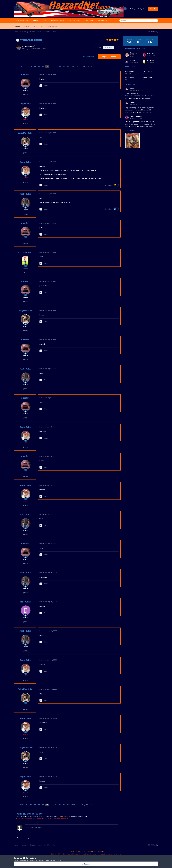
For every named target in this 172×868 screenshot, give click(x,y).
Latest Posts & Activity (57, 21)
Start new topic (89, 57)
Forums (35, 22)
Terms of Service (103, 21)
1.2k (26, 95)
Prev (22, 66)
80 (60, 66)
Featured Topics (74, 21)
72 (27, 66)
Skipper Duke (108, 185)
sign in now (64, 816)
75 (39, 66)
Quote (46, 86)
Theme (71, 851)
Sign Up (153, 9)
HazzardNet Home (22, 21)
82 (68, 66)
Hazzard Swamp (40, 49)
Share (98, 47)
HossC (133, 61)
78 (51, 66)
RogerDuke (25, 104)
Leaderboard (88, 21)
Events (35, 26)
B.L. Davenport (25, 252)
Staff (43, 26)
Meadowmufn (30, 46)
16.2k (26, 124)
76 (43, 66)
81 (64, 66)
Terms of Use (43, 860)
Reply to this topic (109, 57)
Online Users (53, 26)
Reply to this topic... (34, 828)
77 (47, 66)
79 (56, 66)
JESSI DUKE (25, 194)
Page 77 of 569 (88, 66)
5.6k (26, 153)
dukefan (25, 75)
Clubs (44, 21)
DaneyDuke (25, 602)
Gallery (26, 26)
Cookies (101, 851)
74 (35, 66)
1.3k (26, 214)
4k (26, 272)
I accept (86, 864)
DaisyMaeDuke (25, 133)
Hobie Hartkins (153, 54)
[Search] (131, 21)
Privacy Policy (81, 851)
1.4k (26, 622)
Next (73, 66)
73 (31, 66)
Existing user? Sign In (137, 9)
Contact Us (92, 851)
